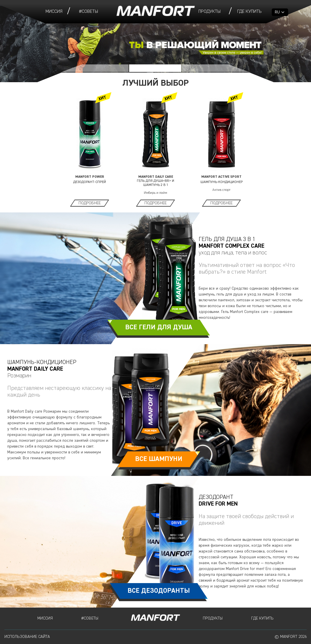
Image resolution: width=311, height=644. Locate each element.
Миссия (54, 12)
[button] (95, 68)
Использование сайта (27, 637)
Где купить (249, 12)
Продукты (209, 12)
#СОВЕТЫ (89, 12)
